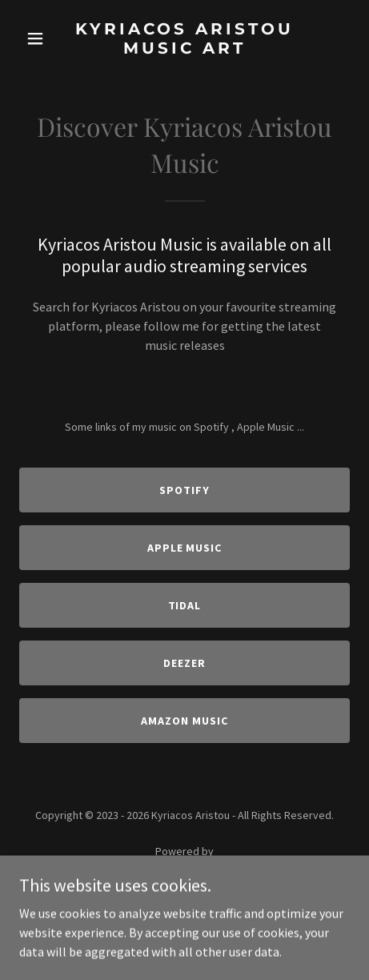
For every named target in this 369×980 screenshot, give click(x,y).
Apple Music (185, 548)
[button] (44, 38)
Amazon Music (184, 721)
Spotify (184, 490)
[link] (184, 49)
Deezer (184, 663)
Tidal (185, 605)
